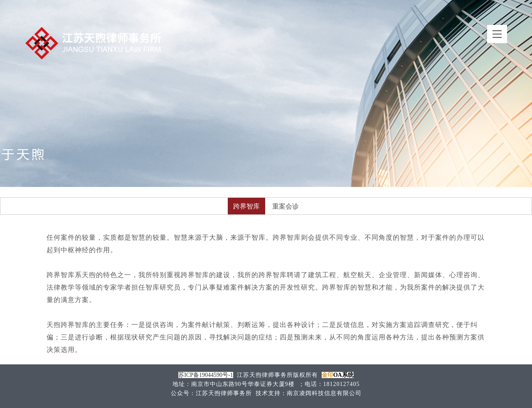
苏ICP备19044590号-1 (206, 375)
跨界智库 (246, 206)
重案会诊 (286, 206)
